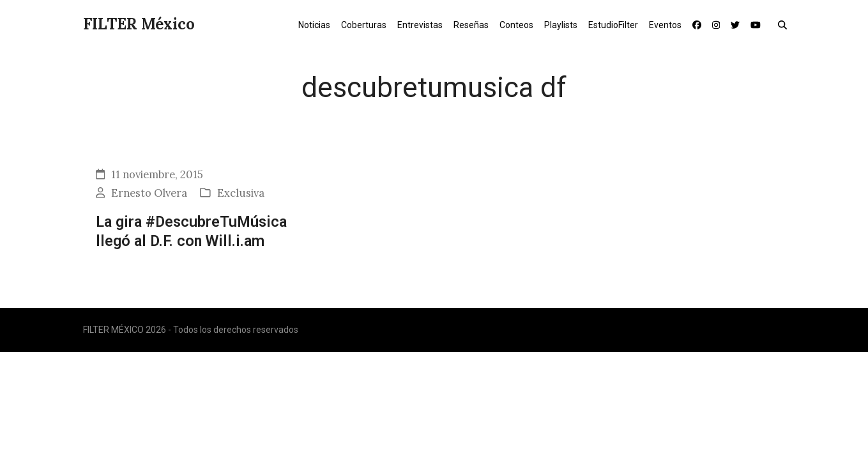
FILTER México (139, 24)
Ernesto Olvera (149, 193)
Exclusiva (241, 193)
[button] (785, 24)
